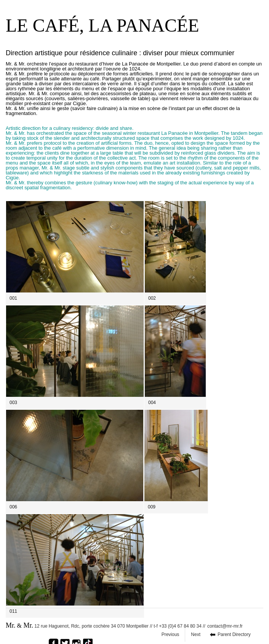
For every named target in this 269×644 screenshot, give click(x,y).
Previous (171, 634)
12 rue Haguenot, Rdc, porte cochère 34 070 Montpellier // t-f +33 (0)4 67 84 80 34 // (106, 625)
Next (196, 634)
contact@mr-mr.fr (225, 626)
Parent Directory (234, 634)
